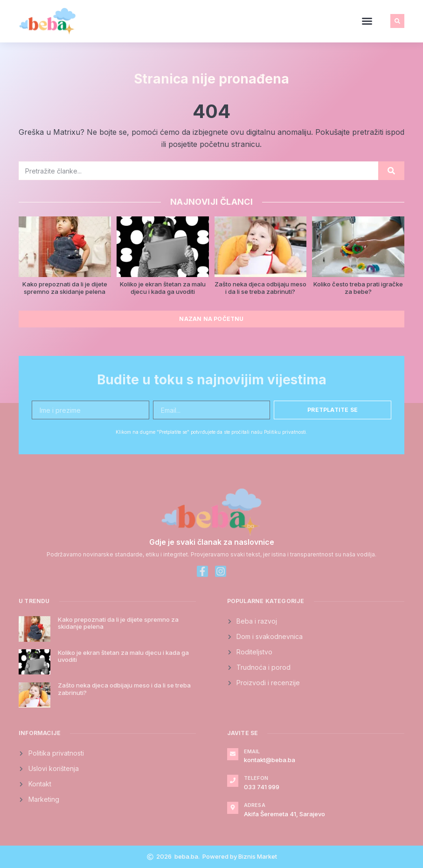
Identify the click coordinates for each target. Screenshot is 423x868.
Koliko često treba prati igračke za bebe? (358, 288)
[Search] (391, 171)
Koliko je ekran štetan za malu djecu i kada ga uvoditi (163, 288)
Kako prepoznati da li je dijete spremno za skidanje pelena (65, 288)
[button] (367, 21)
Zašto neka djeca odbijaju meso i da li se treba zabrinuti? (260, 288)
